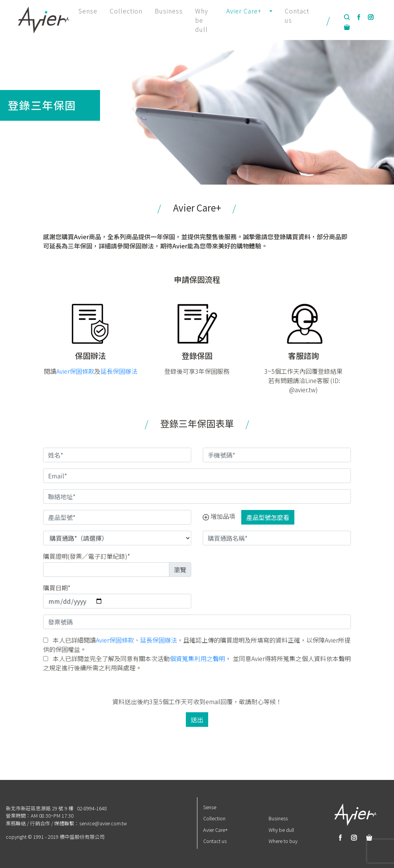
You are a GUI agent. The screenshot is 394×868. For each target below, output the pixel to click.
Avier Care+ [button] (244, 11)
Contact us (297, 15)
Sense (88, 11)
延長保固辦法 (119, 371)
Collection (126, 11)
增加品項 (219, 516)
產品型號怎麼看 (268, 517)
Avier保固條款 (75, 371)
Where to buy (283, 841)
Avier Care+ (215, 830)
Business (169, 11)
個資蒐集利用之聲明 (197, 658)
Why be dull (202, 20)
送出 (197, 720)
